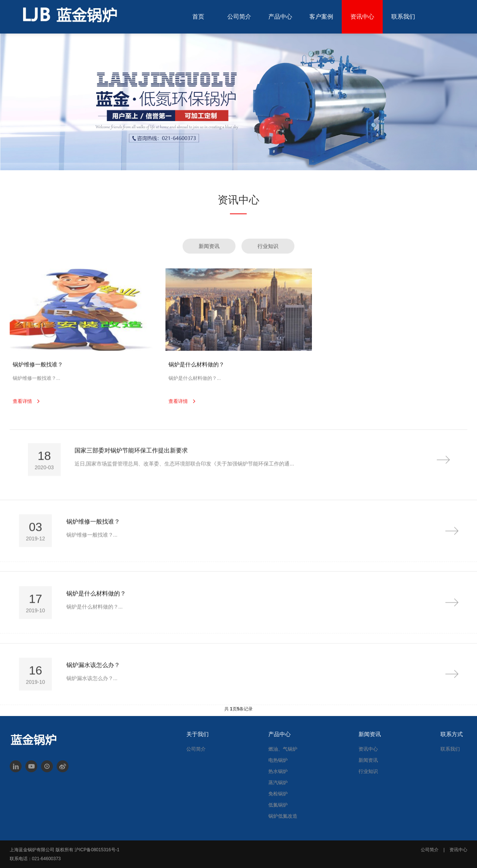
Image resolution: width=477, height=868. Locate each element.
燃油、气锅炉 (283, 749)
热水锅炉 (278, 771)
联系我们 (450, 749)
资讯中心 (368, 749)
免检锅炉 (278, 794)
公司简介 (196, 749)
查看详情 (22, 414)
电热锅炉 (278, 760)
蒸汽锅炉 (278, 783)
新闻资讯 (368, 760)
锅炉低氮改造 (283, 816)
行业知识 (368, 771)
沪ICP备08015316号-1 (97, 850)
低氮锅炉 (278, 805)
